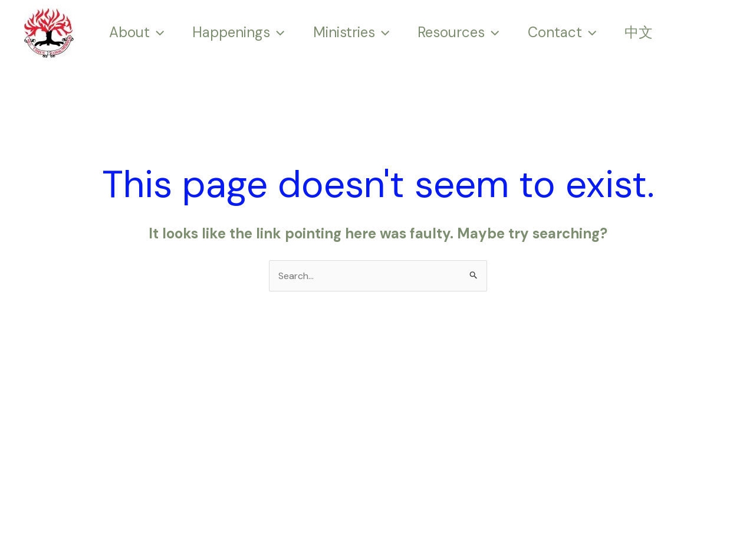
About (137, 32)
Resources (458, 32)
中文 (639, 32)
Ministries (351, 32)
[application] (157, 32)
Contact (562, 32)
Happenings (238, 32)
